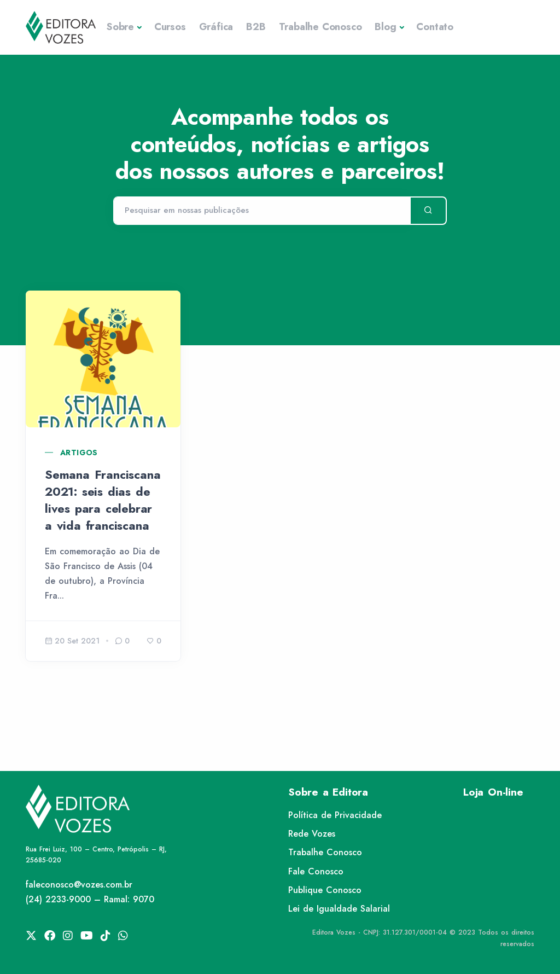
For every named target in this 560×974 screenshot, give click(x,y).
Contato (435, 27)
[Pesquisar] (262, 211)
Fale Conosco (316, 871)
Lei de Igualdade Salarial (339, 909)
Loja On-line (493, 792)
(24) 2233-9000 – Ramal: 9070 (90, 899)
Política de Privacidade (335, 815)
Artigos (79, 453)
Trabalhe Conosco (320, 27)
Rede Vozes (312, 834)
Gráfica (216, 27)
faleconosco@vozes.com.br (79, 885)
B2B (256, 27)
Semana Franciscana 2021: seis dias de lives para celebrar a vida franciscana (103, 500)
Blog (385, 27)
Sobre (120, 27)
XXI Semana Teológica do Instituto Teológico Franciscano (274, 500)
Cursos (170, 27)
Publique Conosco (325, 890)
